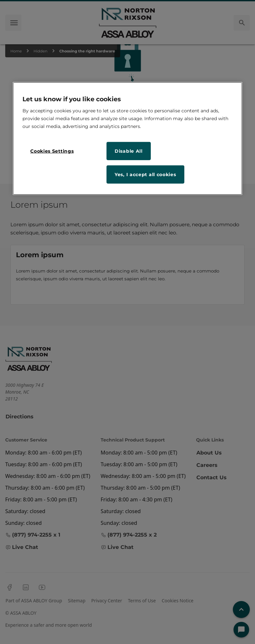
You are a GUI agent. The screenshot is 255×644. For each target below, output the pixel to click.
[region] (127, 139)
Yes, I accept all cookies (145, 175)
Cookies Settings (52, 151)
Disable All (129, 151)
